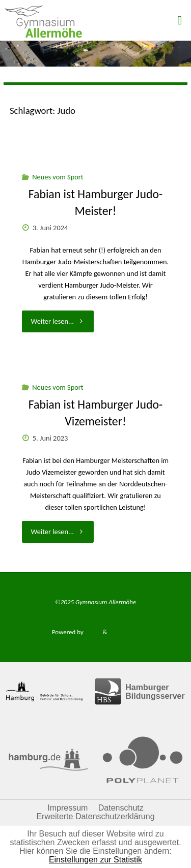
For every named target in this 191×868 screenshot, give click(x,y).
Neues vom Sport (58, 177)
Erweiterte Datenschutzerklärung (95, 816)
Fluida (92, 632)
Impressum (67, 808)
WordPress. (124, 632)
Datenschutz (121, 808)
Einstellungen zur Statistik (95, 860)
